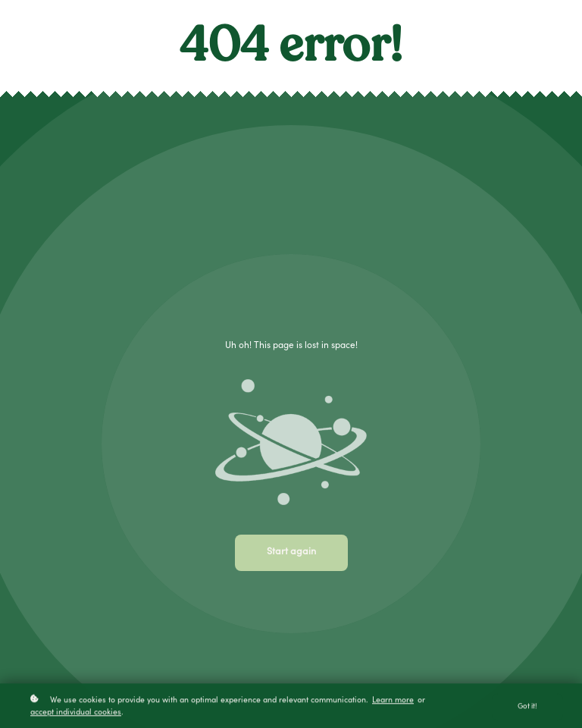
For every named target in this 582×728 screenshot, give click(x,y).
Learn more (393, 702)
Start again (291, 552)
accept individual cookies (76, 714)
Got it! (527, 708)
